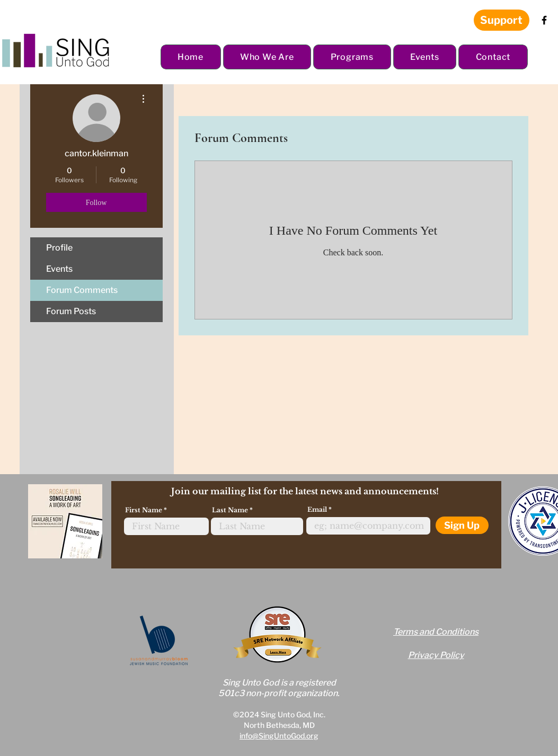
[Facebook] (544, 20)
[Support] (502, 20)
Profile (59, 248)
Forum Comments (82, 290)
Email (317, 510)
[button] (267, 57)
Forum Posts (71, 311)
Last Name (230, 510)
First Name (144, 510)
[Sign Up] (462, 525)
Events (59, 269)
